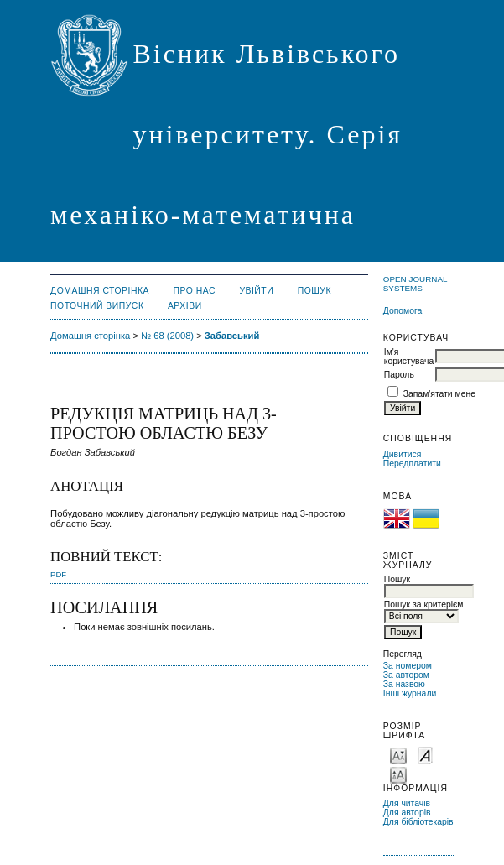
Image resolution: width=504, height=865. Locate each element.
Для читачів (407, 803)
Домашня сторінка (100, 291)
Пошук (314, 291)
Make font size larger (398, 774)
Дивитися (403, 454)
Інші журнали (410, 693)
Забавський (232, 336)
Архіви (185, 306)
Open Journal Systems (415, 284)
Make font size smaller (398, 755)
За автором (406, 675)
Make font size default (425, 755)
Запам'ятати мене (439, 394)
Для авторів (407, 813)
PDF (58, 574)
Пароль (399, 375)
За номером (408, 666)
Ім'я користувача (409, 357)
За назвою (404, 684)
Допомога (403, 311)
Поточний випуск (97, 306)
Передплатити (412, 464)
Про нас (194, 291)
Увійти (256, 291)
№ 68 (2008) (167, 336)
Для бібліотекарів (418, 822)
